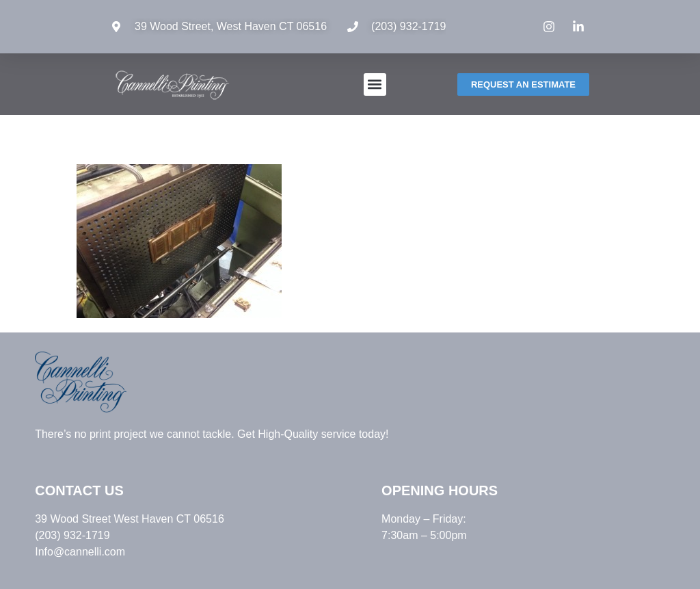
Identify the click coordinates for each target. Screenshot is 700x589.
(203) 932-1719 (408, 26)
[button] (375, 84)
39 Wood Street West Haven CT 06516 (130, 519)
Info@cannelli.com (80, 552)
